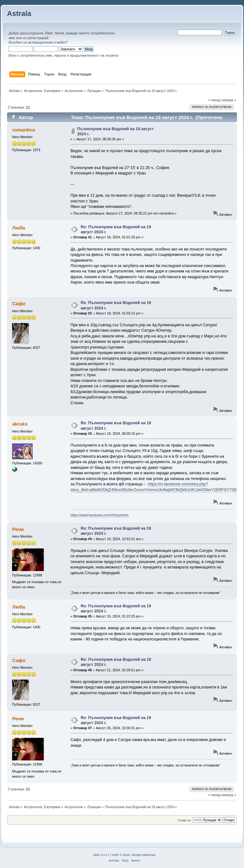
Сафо (19, 303)
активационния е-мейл (46, 42)
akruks (20, 424)
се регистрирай (36, 38)
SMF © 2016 (121, 855)
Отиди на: (185, 820)
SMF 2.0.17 (101, 855)
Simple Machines (144, 855)
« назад (214, 100)
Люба (19, 228)
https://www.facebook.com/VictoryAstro (100, 515)
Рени (18, 529)
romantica (24, 130)
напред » (229, 100)
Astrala (19, 14)
